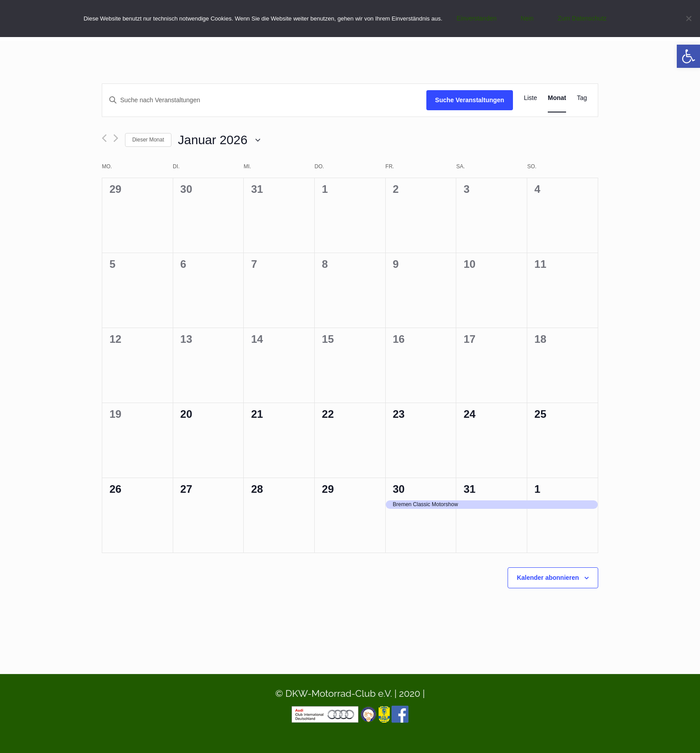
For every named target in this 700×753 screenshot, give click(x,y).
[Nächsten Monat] (116, 138)
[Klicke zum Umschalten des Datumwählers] (219, 140)
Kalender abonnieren (548, 578)
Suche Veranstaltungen (470, 100)
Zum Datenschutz (582, 18)
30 (399, 489)
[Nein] (689, 18)
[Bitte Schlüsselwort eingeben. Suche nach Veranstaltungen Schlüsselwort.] (264, 100)
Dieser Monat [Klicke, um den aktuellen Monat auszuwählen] (148, 140)
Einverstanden (477, 18)
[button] (688, 56)
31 (469, 489)
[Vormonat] (104, 138)
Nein (527, 18)
